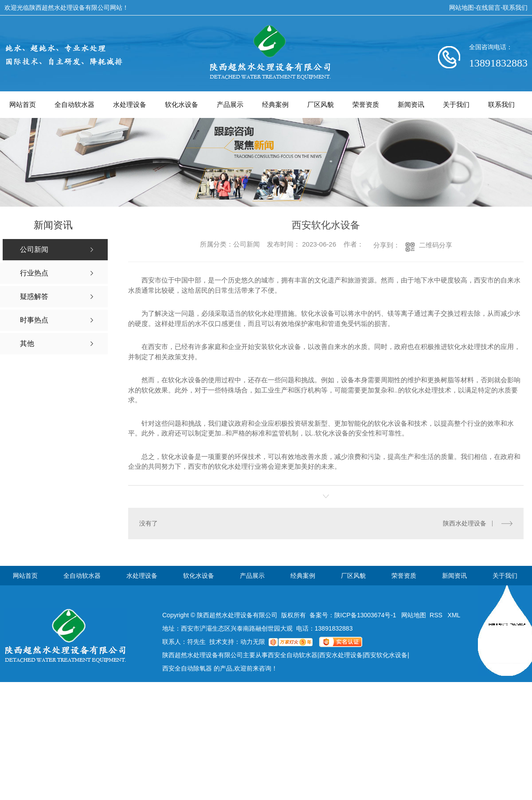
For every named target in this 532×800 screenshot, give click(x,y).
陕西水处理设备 (465, 523)
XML (454, 615)
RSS (437, 615)
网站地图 (462, 8)
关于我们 (456, 104)
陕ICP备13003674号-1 (365, 615)
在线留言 (488, 8)
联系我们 (515, 8)
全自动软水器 (74, 104)
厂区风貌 (321, 104)
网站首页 (23, 104)
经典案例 (275, 104)
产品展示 (230, 104)
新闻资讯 (411, 104)
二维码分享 (436, 245)
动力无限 (253, 642)
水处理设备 (130, 104)
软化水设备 (182, 104)
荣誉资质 (366, 104)
